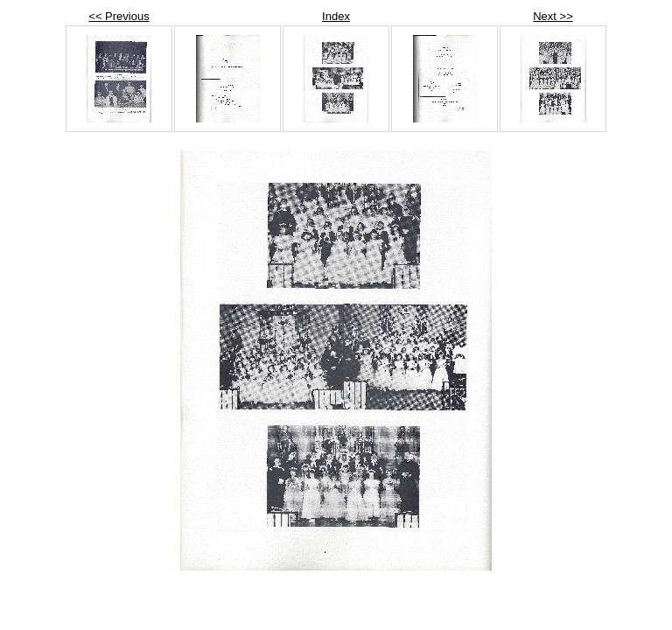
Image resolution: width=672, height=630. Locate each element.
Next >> (553, 16)
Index (336, 16)
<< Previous (119, 16)
